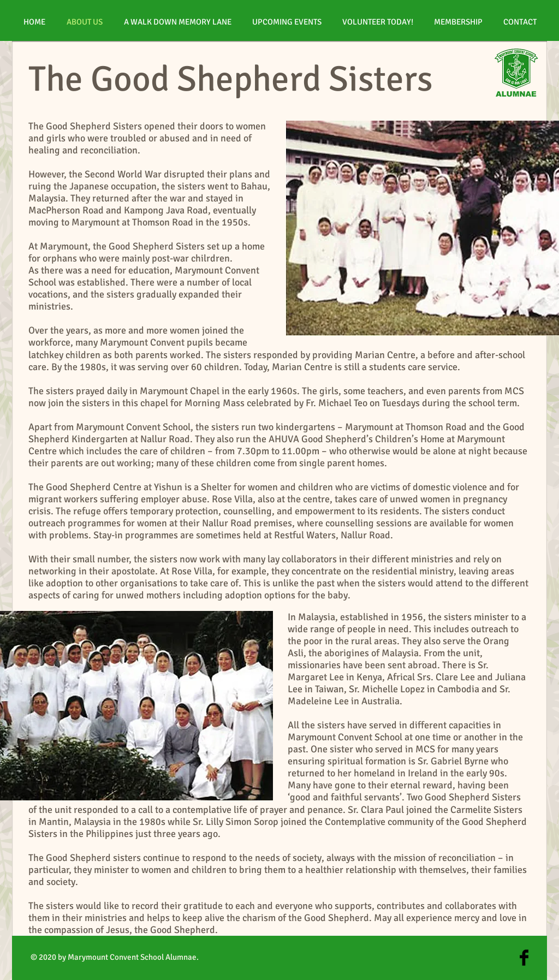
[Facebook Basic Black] (524, 958)
